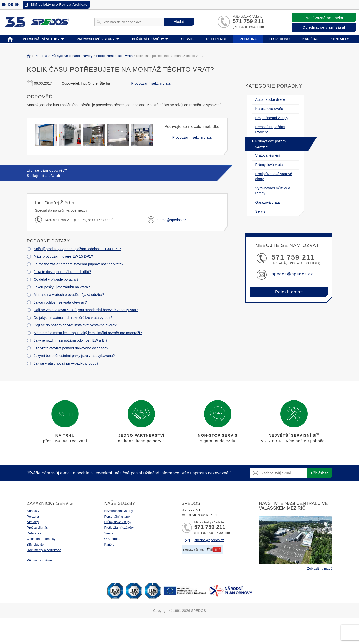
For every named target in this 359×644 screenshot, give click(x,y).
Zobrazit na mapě (320, 569)
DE (10, 4)
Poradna (248, 39)
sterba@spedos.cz (171, 220)
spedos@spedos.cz (292, 274)
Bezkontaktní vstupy (119, 511)
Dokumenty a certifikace (44, 550)
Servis (187, 39)
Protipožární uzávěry (119, 528)
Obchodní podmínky (41, 539)
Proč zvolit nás (37, 528)
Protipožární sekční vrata (114, 56)
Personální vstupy (44, 39)
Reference (217, 39)
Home (10, 39)
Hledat (179, 22)
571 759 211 (248, 21)
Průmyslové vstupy (98, 39)
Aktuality (33, 522)
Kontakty (340, 39)
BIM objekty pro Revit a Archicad (59, 4)
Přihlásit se (320, 473)
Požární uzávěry (150, 39)
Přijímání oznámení (41, 560)
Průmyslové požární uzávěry (71, 56)
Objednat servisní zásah (325, 27)
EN (4, 4)
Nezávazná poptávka (325, 18)
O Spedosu (112, 539)
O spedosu (279, 39)
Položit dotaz (289, 292)
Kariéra (310, 39)
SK (17, 4)
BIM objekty (35, 545)
